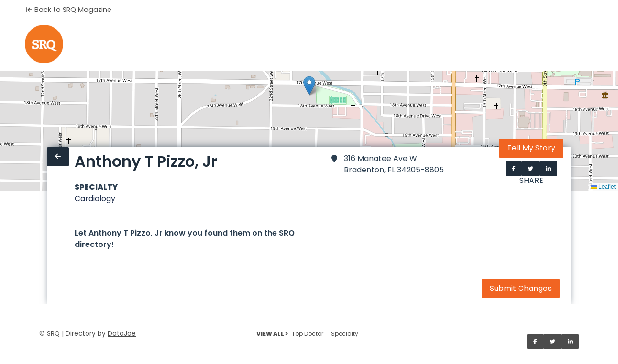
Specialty (345, 334)
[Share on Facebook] (514, 169)
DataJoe (122, 334)
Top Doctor (308, 334)
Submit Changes (521, 288)
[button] (309, 86)
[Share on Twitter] (530, 169)
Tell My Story (531, 148)
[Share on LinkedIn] (548, 169)
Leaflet (603, 187)
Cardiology (95, 198)
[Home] (44, 44)
